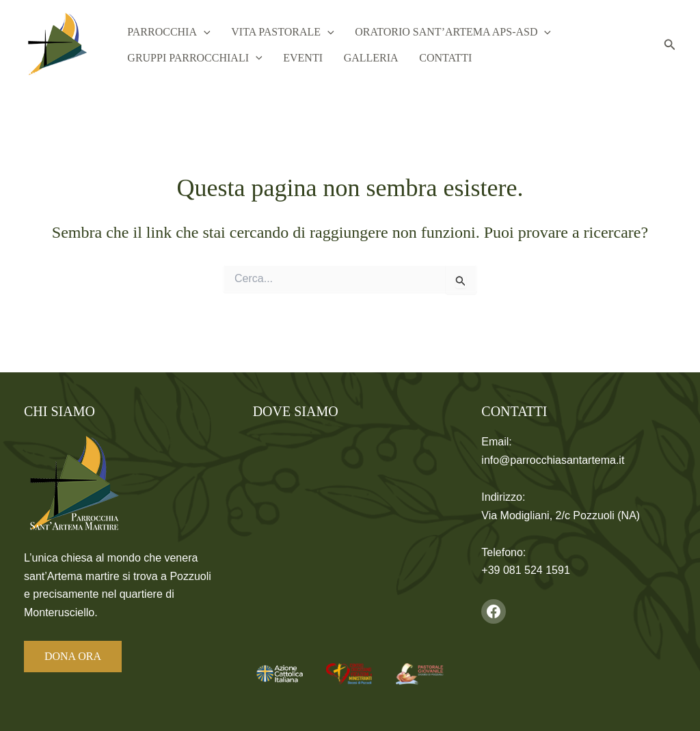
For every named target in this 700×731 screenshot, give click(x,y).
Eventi (296, 59)
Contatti (430, 59)
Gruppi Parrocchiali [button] (192, 59)
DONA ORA (73, 656)
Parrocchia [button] (166, 31)
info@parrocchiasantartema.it (553, 460)
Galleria (360, 59)
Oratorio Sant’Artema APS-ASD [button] (442, 31)
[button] (202, 31)
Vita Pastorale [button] (275, 31)
